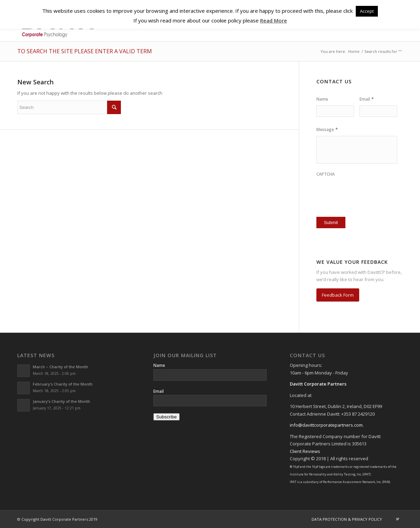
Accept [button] (367, 11)
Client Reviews (305, 451)
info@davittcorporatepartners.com (326, 425)
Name (322, 99)
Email (367, 99)
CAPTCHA (326, 174)
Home (354, 51)
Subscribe (166, 417)
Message (327, 129)
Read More (274, 20)
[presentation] (357, 191)
